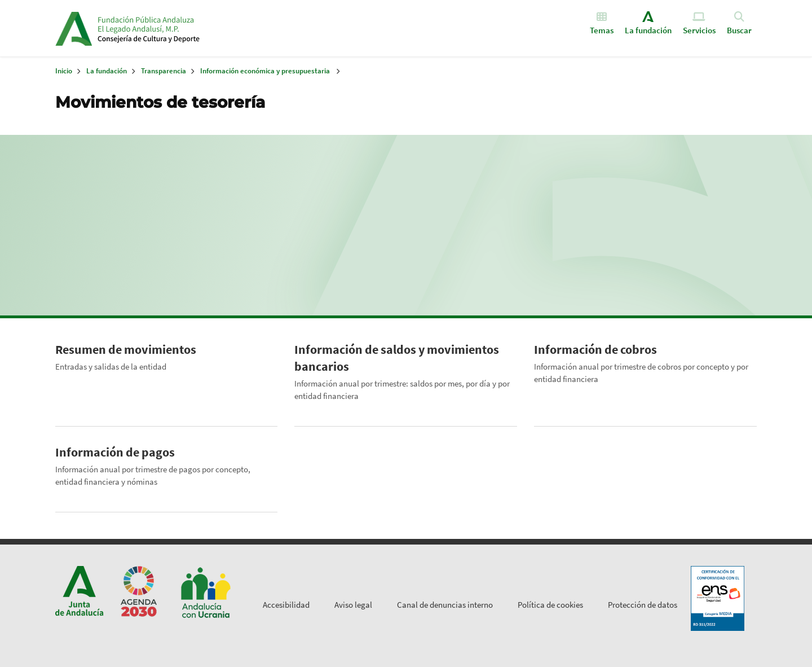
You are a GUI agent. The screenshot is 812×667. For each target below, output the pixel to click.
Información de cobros (595, 349)
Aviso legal (353, 605)
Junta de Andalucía (74, 28)
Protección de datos (643, 605)
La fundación (107, 71)
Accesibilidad (286, 605)
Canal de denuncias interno (445, 605)
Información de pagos (115, 452)
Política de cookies (550, 605)
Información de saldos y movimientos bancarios (397, 358)
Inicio (184, 28)
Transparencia (164, 71)
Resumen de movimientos (126, 349)
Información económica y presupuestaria (265, 71)
